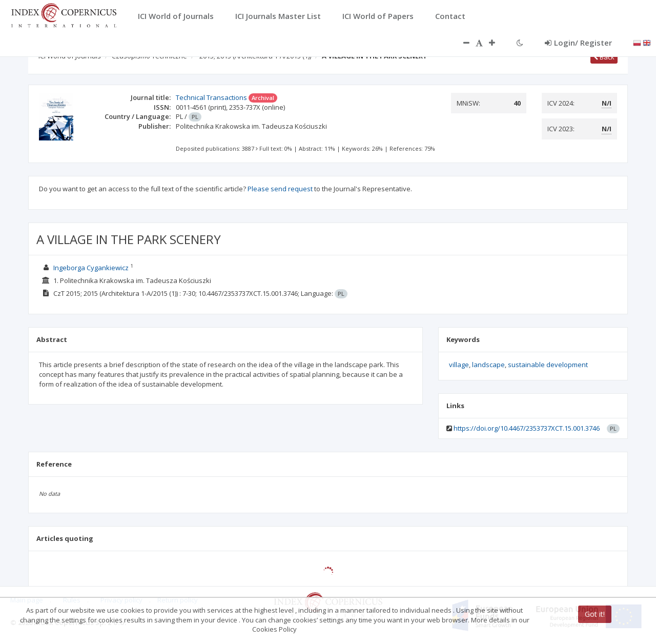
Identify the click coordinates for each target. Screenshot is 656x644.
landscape (488, 365)
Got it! (595, 614)
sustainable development (548, 365)
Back (604, 57)
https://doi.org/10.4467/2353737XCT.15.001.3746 (527, 428)
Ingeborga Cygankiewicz (91, 268)
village (459, 365)
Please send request (280, 189)
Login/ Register (578, 43)
